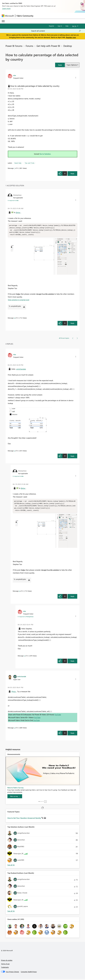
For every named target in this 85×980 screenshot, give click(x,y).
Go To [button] (74, 26)
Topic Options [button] (72, 65)
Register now (71, 37)
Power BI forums (14, 46)
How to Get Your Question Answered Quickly (24, 819)
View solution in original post (19, 300)
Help (67, 26)
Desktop (68, 46)
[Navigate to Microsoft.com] (8, 16)
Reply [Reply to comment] (72, 324)
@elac (18, 212)
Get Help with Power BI (48, 46)
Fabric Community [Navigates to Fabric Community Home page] (25, 16)
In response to (13, 200)
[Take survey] (15, 797)
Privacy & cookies (7, 961)
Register (52, 26)
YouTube (58, 716)
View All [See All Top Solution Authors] (11, 866)
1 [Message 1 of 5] (14, 168)
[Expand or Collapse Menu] (3, 21)
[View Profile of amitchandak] (22, 678)
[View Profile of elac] (15, 75)
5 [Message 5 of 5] (24, 657)
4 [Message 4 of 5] (14, 318)
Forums (29, 46)
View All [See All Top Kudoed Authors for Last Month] (11, 912)
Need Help (18, 163)
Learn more (6, 8)
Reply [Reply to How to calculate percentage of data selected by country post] (72, 173)
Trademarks (5, 968)
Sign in (60, 26)
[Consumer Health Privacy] (29, 973)
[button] (60, 65)
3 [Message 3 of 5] (14, 451)
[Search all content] (56, 31)
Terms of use (5, 965)
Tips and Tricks (30, 163)
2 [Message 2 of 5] (14, 729)
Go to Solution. (45, 154)
